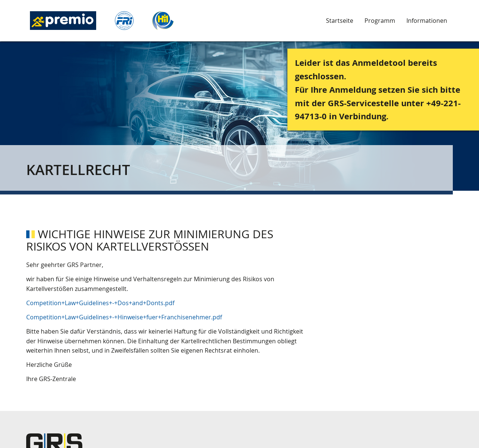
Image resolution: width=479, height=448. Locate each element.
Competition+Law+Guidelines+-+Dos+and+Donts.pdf (100, 303)
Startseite (340, 21)
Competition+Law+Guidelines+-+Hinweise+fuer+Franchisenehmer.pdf (124, 317)
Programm (380, 21)
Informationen (427, 21)
